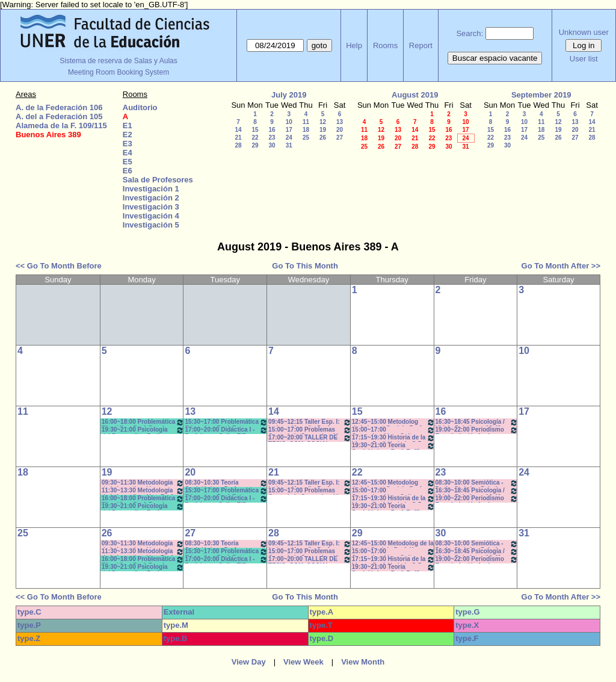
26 (323, 138)
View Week (303, 662)
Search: (470, 33)
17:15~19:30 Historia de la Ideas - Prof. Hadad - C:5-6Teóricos (393, 438)
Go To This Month (305, 266)
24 (289, 138)
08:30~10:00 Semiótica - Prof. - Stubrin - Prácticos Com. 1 (477, 483)
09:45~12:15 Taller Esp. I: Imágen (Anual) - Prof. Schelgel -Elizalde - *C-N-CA (310, 422)
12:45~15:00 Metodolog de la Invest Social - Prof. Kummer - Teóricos (393, 422)
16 (272, 130)
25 (306, 138)
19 (323, 130)
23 (272, 138)
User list (584, 59)
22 (255, 138)
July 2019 (289, 95)
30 (272, 145)
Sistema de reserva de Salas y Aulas (118, 61)
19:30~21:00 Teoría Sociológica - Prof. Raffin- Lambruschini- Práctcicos (393, 446)
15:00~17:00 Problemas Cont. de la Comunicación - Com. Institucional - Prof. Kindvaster (310, 430)
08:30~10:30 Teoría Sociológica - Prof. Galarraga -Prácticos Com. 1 (226, 483)
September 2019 (541, 95)
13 (340, 122)
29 (255, 145)
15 (255, 130)
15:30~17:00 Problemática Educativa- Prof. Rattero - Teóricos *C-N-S (226, 422)
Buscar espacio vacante (495, 58)
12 (323, 122)
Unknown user (584, 32)
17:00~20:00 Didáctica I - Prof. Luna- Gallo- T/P (226, 430)
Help (354, 45)
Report (421, 45)
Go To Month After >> (561, 266)
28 (238, 145)
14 (238, 130)
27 (340, 138)
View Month (363, 662)
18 (306, 130)
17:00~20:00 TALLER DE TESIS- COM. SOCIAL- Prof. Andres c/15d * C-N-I (310, 438)
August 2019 (415, 95)
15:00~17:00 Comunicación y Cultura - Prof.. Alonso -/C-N (393, 430)
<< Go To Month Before (59, 266)
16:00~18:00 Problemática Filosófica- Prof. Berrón (143, 422)
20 (340, 130)
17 (289, 130)
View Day (249, 662)
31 (289, 145)
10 (289, 122)
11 (306, 122)
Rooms (385, 45)
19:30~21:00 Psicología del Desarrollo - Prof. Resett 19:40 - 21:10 (143, 430)
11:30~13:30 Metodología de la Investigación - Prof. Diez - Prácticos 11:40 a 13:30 (143, 491)
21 (238, 138)
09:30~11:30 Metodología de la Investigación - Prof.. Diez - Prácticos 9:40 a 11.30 (143, 483)
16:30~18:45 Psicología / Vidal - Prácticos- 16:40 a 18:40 (477, 422)
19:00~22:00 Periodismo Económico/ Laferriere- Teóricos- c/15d (477, 430)
